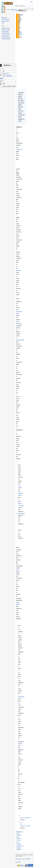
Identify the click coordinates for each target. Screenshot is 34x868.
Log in (31, 2)
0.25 (19, 705)
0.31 (20, 16)
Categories (20, 831)
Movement (20, 845)
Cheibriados (21, 513)
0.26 (19, 680)
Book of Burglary (8, 76)
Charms (22, 696)
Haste (20, 487)
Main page (4, 18)
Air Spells (19, 838)
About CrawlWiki (27, 858)
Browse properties (6, 39)
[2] (19, 439)
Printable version (6, 33)
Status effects (19, 848)
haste (18, 322)
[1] (20, 412)
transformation (20, 340)
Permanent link (5, 35)
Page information (6, 37)
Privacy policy (19, 858)
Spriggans (19, 326)
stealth (20, 743)
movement (19, 149)
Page (17, 6)
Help (3, 23)
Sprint (18, 570)
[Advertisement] (25, 36)
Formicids (21, 505)
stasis (20, 503)
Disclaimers (18, 862)
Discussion (22, 6)
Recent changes (6, 19)
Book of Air (6, 74)
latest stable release (20, 33)
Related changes (6, 30)
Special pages (5, 32)
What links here (5, 28)
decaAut (18, 270)
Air (4, 71)
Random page (5, 21)
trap (19, 747)
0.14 (19, 719)
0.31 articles (19, 834)
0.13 (19, 788)
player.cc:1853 (24, 817)
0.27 (19, 658)
